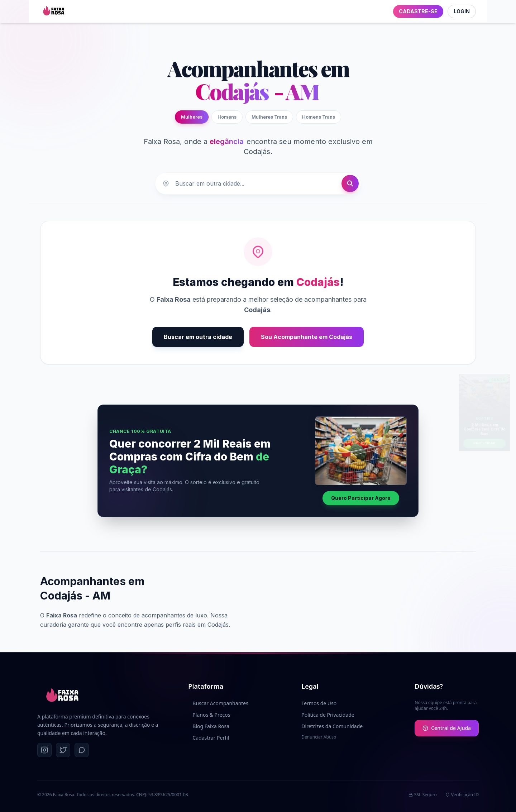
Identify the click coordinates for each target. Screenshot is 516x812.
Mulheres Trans (269, 117)
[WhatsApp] (82, 750)
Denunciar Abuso (319, 737)
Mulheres (192, 117)
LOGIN (462, 11)
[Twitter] (63, 750)
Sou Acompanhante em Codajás (307, 337)
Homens (227, 117)
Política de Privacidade (328, 715)
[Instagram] (44, 750)
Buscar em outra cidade (198, 337)
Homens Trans (319, 117)
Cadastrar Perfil (209, 738)
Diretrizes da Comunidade (332, 726)
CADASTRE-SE (418, 11)
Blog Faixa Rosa (209, 726)
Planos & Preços (209, 715)
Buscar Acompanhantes (218, 703)
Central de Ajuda (447, 728)
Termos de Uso (319, 703)
